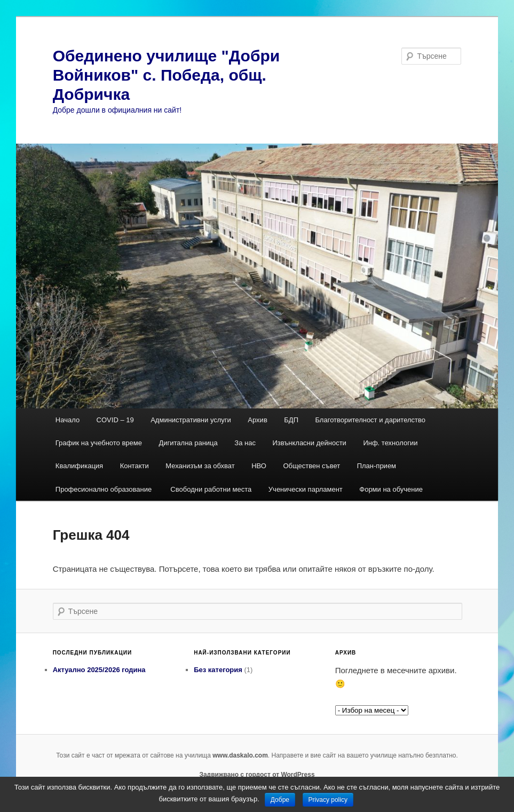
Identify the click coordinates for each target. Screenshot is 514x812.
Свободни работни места (211, 489)
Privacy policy (328, 800)
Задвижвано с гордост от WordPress (257, 775)
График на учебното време (99, 443)
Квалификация (79, 466)
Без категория (218, 670)
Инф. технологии (390, 443)
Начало (68, 420)
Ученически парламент (306, 489)
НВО (259, 466)
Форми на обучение (391, 489)
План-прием (377, 466)
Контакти (135, 466)
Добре (280, 800)
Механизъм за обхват (200, 466)
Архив (257, 420)
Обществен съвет (311, 466)
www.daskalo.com (240, 755)
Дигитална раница (188, 443)
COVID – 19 (115, 420)
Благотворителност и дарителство (370, 420)
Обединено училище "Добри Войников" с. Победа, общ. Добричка (167, 75)
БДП (291, 420)
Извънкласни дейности (309, 443)
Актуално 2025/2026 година (99, 670)
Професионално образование (105, 489)
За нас (245, 443)
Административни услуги (191, 420)
